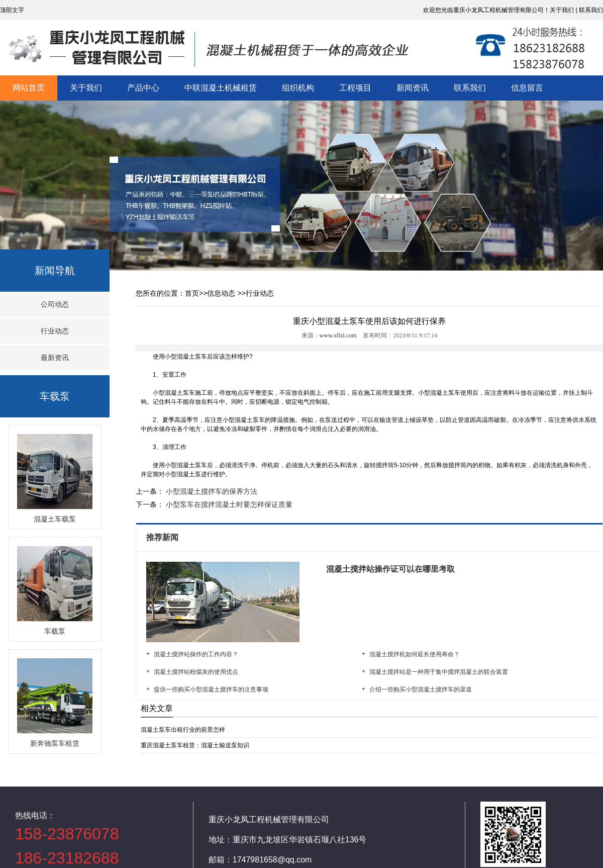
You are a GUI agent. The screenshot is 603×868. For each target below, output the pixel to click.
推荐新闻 (163, 537)
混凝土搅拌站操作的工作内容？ (196, 654)
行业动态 (55, 331)
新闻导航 (55, 271)
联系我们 (470, 88)
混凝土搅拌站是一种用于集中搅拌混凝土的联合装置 (439, 672)
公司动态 (55, 304)
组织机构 (298, 88)
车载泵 (55, 396)
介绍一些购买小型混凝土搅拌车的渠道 (421, 689)
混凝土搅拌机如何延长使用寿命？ (415, 654)
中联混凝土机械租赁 (221, 88)
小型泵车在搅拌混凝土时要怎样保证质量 (228, 504)
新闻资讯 (413, 88)
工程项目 (355, 88)
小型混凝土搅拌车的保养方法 (211, 491)
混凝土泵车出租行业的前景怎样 (183, 730)
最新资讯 (55, 358)
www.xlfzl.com (338, 335)
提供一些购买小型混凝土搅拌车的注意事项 (211, 689)
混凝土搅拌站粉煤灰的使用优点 (196, 672)
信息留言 (527, 88)
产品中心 (143, 88)
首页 (192, 293)
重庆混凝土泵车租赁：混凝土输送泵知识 (195, 745)
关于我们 (86, 88)
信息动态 (221, 293)
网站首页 (29, 88)
